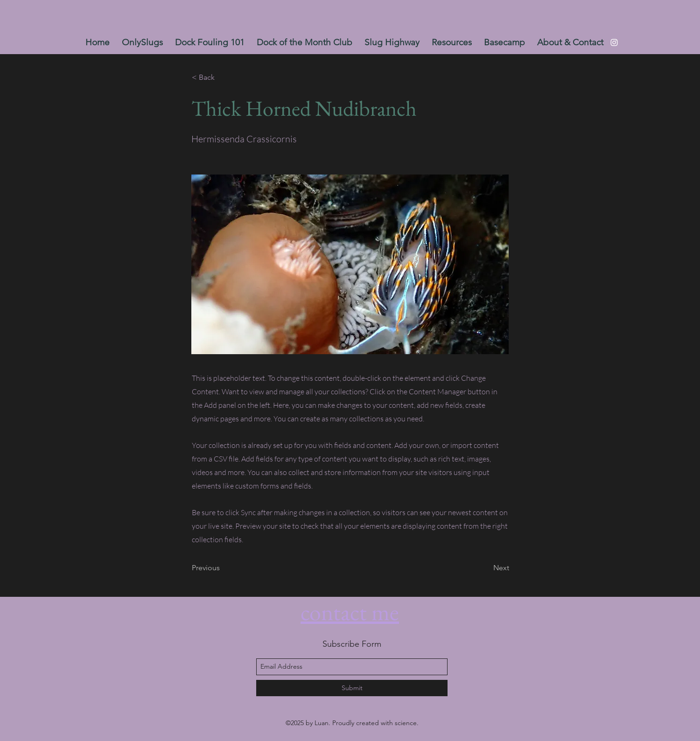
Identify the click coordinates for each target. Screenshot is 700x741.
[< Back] (223, 77)
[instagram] (614, 42)
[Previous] (223, 568)
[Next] (486, 568)
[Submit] (352, 688)
